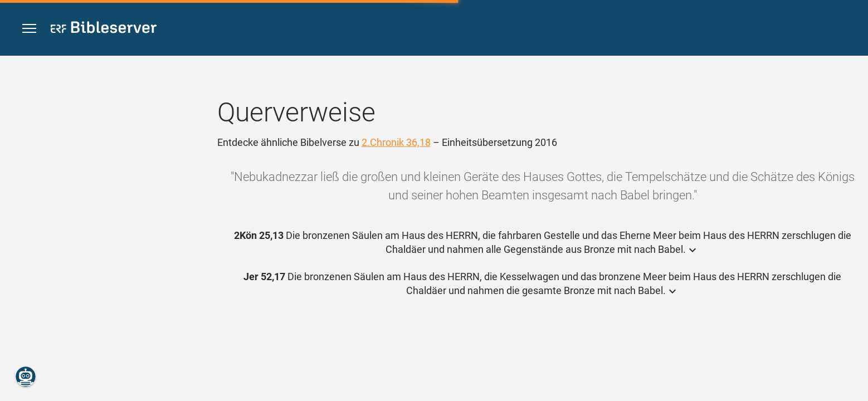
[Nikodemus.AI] (26, 376)
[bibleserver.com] (104, 29)
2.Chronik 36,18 (396, 142)
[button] (29, 29)
